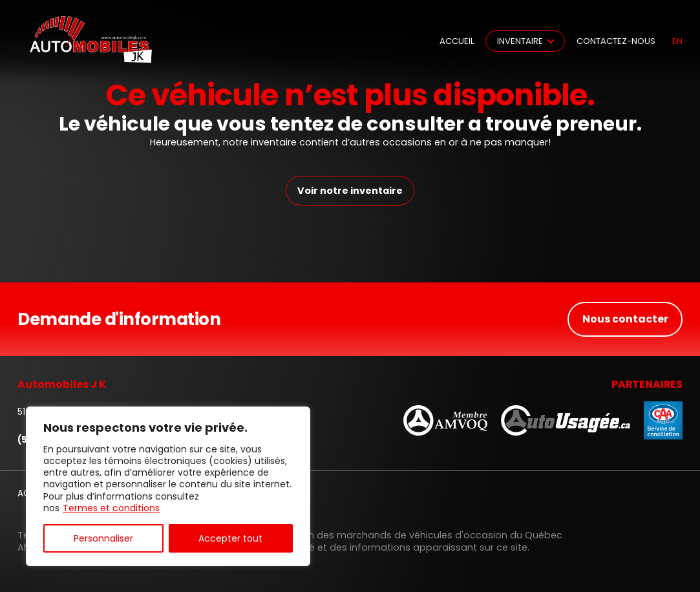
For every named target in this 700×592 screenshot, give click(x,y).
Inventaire (520, 41)
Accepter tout (230, 538)
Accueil (457, 41)
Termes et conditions (111, 508)
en (677, 41)
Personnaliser (103, 538)
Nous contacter (625, 319)
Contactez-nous (616, 41)
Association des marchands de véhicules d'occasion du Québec (410, 535)
